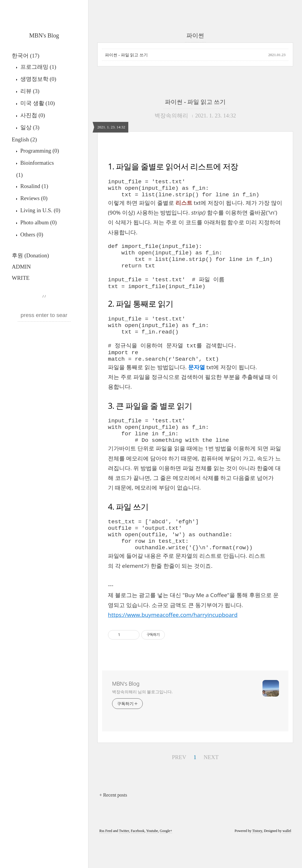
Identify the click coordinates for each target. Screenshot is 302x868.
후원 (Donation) (30, 255)
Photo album (38, 222)
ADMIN (21, 267)
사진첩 (32, 115)
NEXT (210, 785)
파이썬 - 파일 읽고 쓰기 (126, 55)
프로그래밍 (38, 67)
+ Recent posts (113, 824)
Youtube (152, 860)
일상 (29, 127)
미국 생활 (37, 103)
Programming (39, 151)
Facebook (138, 860)
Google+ (166, 860)
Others (31, 234)
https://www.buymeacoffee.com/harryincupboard (173, 644)
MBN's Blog (44, 35)
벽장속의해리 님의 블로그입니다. (142, 721)
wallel (287, 860)
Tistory (257, 860)
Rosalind (33, 186)
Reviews (33, 198)
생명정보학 (38, 79)
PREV (178, 785)
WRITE (21, 278)
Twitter (124, 860)
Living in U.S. (40, 210)
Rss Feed (106, 860)
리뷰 (29, 91)
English (24, 139)
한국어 (26, 56)
